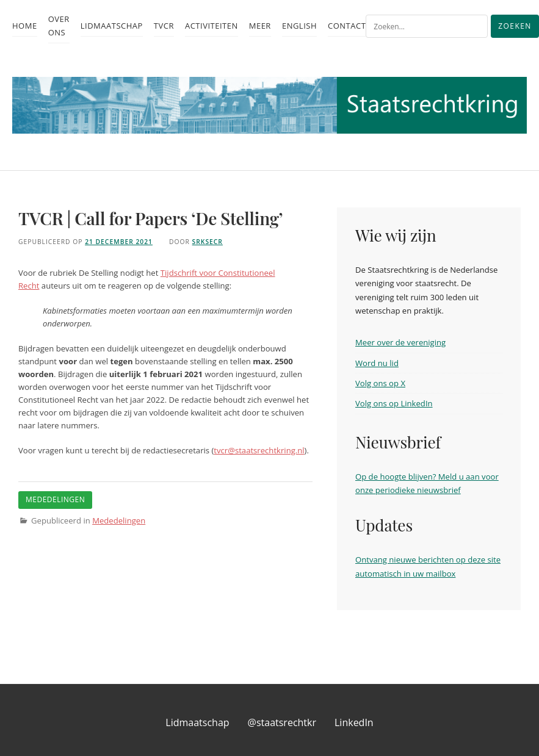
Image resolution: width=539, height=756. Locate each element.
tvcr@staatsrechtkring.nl (259, 450)
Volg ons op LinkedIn (394, 403)
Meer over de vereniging (400, 342)
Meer (260, 26)
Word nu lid (377, 363)
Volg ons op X (380, 383)
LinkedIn (354, 722)
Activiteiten (212, 26)
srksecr (208, 242)
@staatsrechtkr (282, 722)
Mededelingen (119, 520)
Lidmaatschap (112, 26)
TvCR (164, 26)
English (299, 26)
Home (25, 26)
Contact (347, 26)
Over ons (59, 26)
